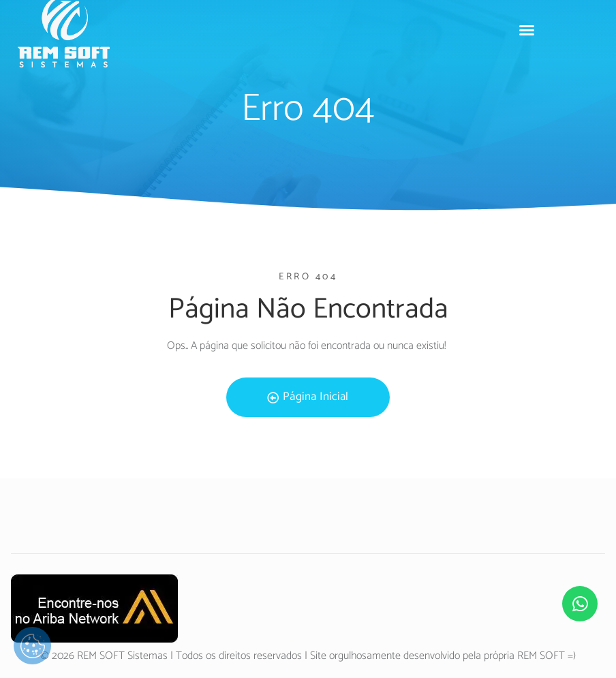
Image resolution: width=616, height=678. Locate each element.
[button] (527, 30)
